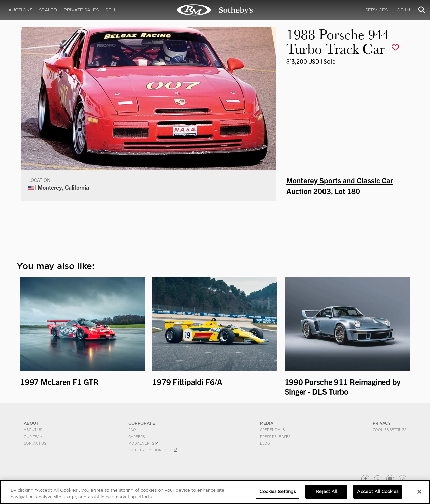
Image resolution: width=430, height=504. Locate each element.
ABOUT (31, 423)
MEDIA (267, 423)
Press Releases (275, 437)
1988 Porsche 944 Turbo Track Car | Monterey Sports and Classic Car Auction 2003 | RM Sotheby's (215, 10)
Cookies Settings (390, 430)
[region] (215, 492)
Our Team (33, 437)
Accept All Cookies (378, 491)
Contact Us (35, 443)
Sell (111, 10)
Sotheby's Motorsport (153, 450)
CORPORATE (142, 423)
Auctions (20, 10)
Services (376, 10)
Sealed (48, 10)
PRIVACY (382, 423)
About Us (33, 430)
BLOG (265, 443)
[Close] (419, 492)
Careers (137, 437)
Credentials (272, 430)
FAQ (132, 430)
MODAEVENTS (143, 443)
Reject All (326, 491)
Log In (402, 10)
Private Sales (81, 10)
